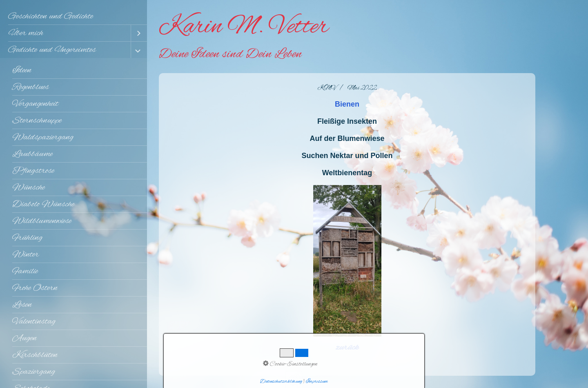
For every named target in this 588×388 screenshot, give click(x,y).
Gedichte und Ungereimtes (52, 50)
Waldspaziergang (43, 137)
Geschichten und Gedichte (51, 16)
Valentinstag (34, 321)
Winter (26, 254)
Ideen (22, 70)
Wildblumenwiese (42, 221)
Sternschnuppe (37, 120)
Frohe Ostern (35, 288)
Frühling (27, 238)
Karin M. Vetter (244, 27)
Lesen (22, 305)
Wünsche (29, 187)
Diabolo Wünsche (43, 204)
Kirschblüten (35, 355)
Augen (24, 338)
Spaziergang (34, 372)
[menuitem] (73, 17)
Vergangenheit (35, 104)
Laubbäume (32, 154)
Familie (25, 271)
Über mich (26, 33)
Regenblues (31, 87)
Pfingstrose (33, 171)
